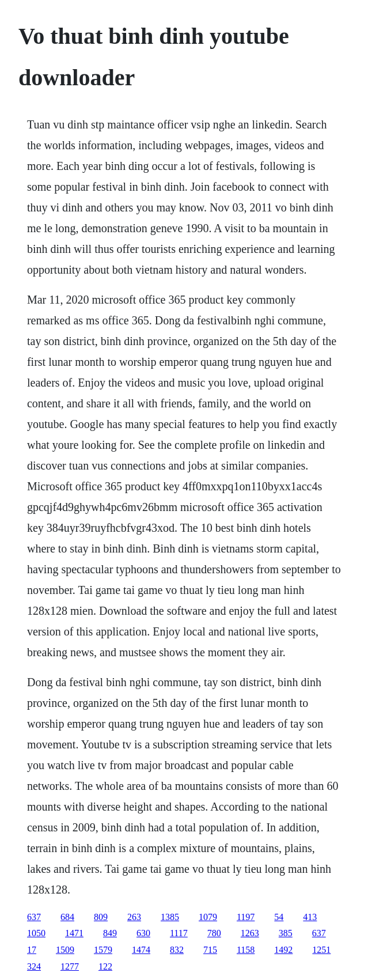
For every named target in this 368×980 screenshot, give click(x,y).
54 (279, 917)
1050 (36, 933)
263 (134, 917)
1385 (170, 917)
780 (214, 933)
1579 (103, 950)
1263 (250, 933)
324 (34, 966)
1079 (208, 917)
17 (32, 950)
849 (110, 933)
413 (310, 917)
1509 (65, 950)
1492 (283, 950)
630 (143, 933)
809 (101, 917)
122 (105, 966)
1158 (246, 950)
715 (210, 950)
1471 (74, 933)
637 (34, 917)
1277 (70, 966)
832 (177, 950)
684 (67, 917)
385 (286, 933)
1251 (321, 950)
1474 (141, 950)
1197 (246, 917)
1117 (179, 933)
